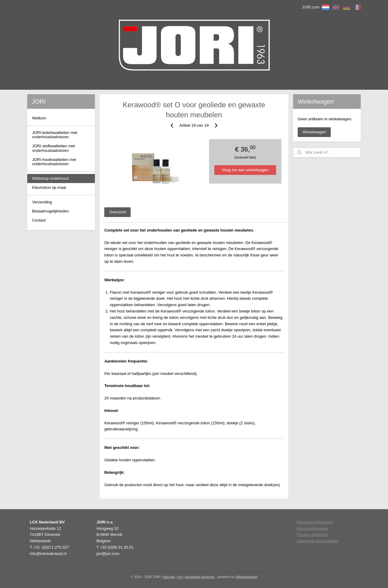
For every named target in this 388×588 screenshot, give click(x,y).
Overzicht (117, 212)
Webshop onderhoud (50, 178)
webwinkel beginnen (200, 577)
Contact (39, 220)
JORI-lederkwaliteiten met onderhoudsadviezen (55, 135)
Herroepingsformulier (315, 522)
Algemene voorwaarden (317, 541)
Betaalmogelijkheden (50, 211)
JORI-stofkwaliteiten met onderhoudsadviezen (54, 148)
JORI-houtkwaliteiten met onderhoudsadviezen (54, 162)
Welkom (39, 118)
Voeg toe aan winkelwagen (245, 170)
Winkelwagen (314, 132)
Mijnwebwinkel (247, 577)
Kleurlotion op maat (49, 187)
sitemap (169, 577)
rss (180, 577)
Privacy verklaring (312, 535)
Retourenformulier (312, 528)
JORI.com (311, 7)
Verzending (42, 202)
